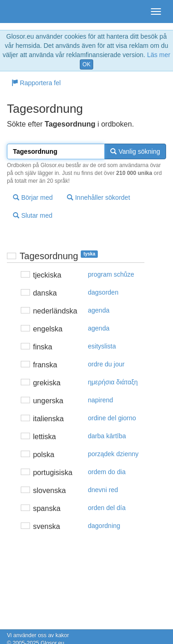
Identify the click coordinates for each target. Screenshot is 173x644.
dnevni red (103, 490)
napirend (101, 400)
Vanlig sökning (135, 151)
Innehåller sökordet (98, 197)
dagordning (104, 526)
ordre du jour (106, 364)
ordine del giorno (112, 418)
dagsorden (103, 292)
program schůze (111, 274)
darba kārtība (107, 436)
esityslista (102, 346)
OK (86, 64)
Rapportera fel (36, 83)
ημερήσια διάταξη (113, 382)
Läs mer (159, 55)
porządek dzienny (113, 454)
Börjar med (33, 197)
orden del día (107, 508)
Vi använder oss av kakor (38, 635)
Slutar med (33, 215)
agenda (99, 310)
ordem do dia (107, 472)
